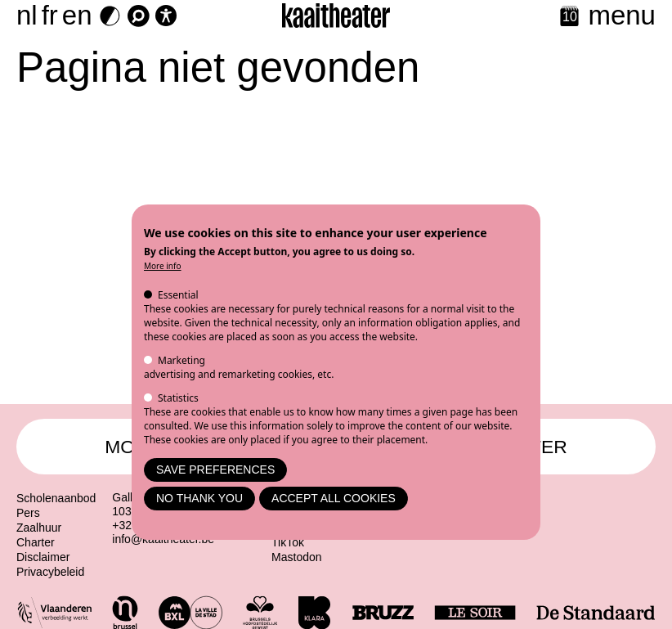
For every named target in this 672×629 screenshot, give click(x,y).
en (77, 15)
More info (163, 266)
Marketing (181, 360)
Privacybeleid (50, 572)
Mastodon (296, 557)
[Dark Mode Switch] (110, 16)
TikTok (288, 542)
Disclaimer (43, 557)
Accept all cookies (334, 498)
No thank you (199, 498)
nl (27, 15)
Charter (36, 542)
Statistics (178, 398)
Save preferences (215, 470)
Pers (28, 513)
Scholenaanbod (56, 498)
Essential (178, 295)
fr (50, 15)
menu (622, 15)
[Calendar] (569, 18)
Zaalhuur (39, 528)
